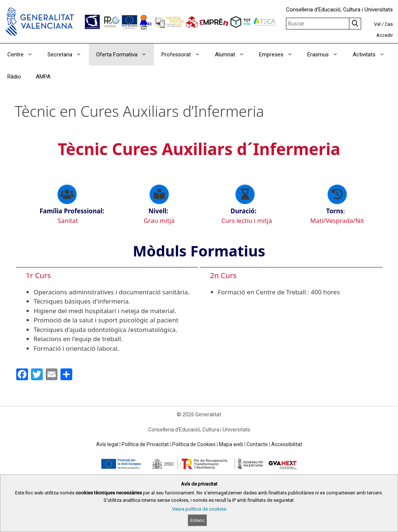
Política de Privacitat (145, 444)
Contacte (257, 444)
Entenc (197, 520)
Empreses (280, 55)
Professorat (184, 55)
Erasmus (326, 55)
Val (377, 24)
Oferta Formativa (125, 55)
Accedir (385, 35)
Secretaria (68, 55)
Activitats (372, 55)
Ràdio (14, 77)
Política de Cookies (194, 444)
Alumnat (233, 55)
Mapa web (231, 444)
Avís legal (107, 444)
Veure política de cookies (199, 509)
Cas (389, 24)
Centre (24, 55)
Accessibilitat (287, 444)
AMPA (43, 77)
